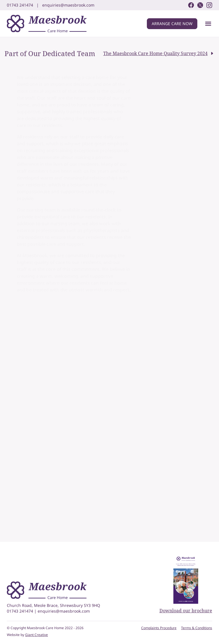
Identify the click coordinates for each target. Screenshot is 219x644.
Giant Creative (36, 635)
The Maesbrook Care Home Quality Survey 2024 (159, 53)
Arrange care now (172, 24)
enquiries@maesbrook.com (64, 611)
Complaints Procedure (159, 628)
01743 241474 (21, 611)
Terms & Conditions (197, 628)
